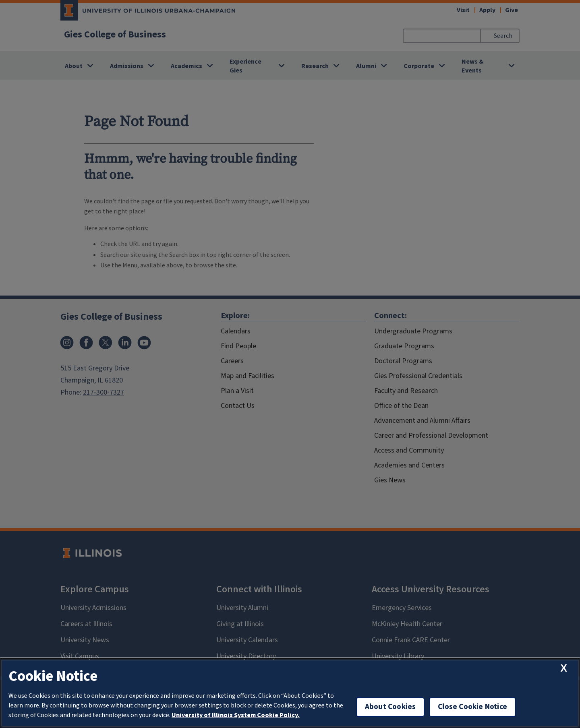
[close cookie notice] (564, 668)
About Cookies (390, 707)
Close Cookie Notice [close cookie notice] (472, 707)
